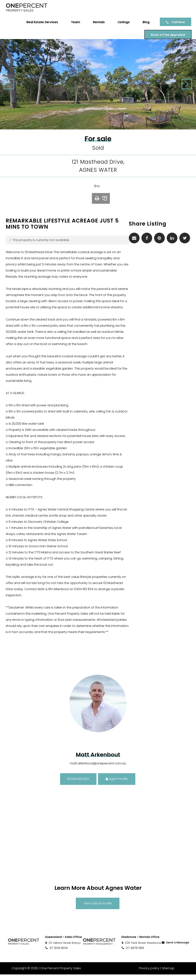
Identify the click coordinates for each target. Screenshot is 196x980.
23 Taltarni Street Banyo (63, 948)
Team (74, 22)
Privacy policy (149, 974)
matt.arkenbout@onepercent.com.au (98, 769)
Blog (145, 22)
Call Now (177, 22)
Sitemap (168, 974)
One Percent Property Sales (60, 974)
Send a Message (175, 948)
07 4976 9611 (133, 953)
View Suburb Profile (98, 909)
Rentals (98, 22)
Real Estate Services (41, 22)
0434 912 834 (78, 784)
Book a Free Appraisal (167, 35)
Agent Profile (117, 784)
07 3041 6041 (56, 953)
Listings (122, 22)
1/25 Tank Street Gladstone (141, 948)
